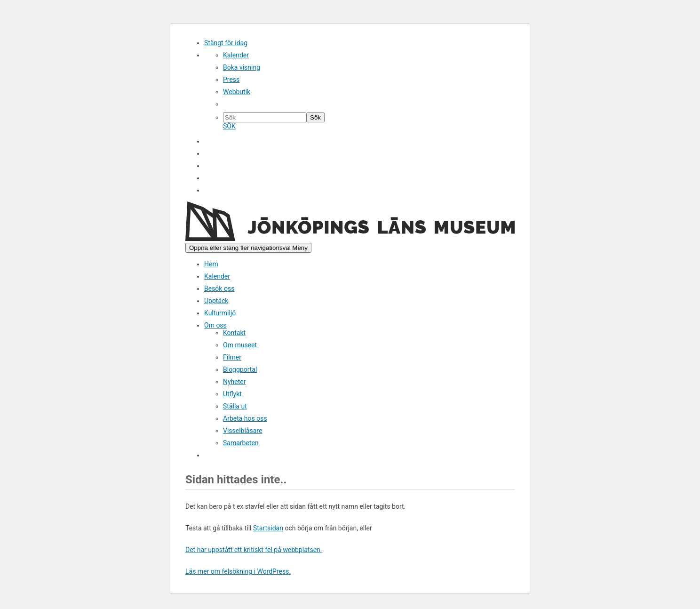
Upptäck (216, 301)
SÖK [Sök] (229, 126)
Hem (211, 264)
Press (231, 80)
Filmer (232, 357)
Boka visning (242, 67)
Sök (213, 191)
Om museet (240, 345)
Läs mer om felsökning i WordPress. (238, 571)
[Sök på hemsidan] (265, 117)
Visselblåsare (243, 431)
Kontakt (234, 333)
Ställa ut (235, 406)
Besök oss (219, 288)
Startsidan (268, 528)
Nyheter (235, 382)
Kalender (236, 55)
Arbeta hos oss (245, 418)
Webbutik (237, 92)
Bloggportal (240, 369)
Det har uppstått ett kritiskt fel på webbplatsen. (254, 550)
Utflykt (232, 394)
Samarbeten (241, 443)
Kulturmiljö (220, 313)
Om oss (215, 325)
